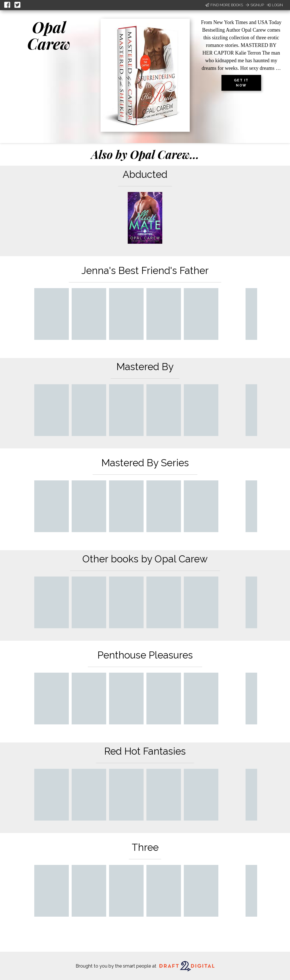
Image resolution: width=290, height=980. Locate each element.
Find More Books (224, 5)
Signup (255, 5)
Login (275, 5)
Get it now (241, 83)
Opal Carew (49, 35)
